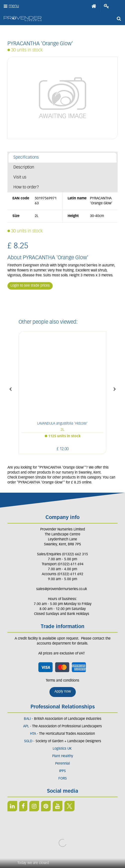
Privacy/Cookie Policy (62, 846)
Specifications (26, 157)
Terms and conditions (62, 681)
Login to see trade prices (30, 286)
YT (58, 806)
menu (14, 6)
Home (94, 6)
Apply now (63, 692)
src (119, 19)
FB (23, 806)
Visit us (20, 177)
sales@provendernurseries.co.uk (62, 589)
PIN (46, 806)
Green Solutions (62, 841)
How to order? (26, 187)
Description (24, 167)
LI (12, 806)
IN (34, 806)
